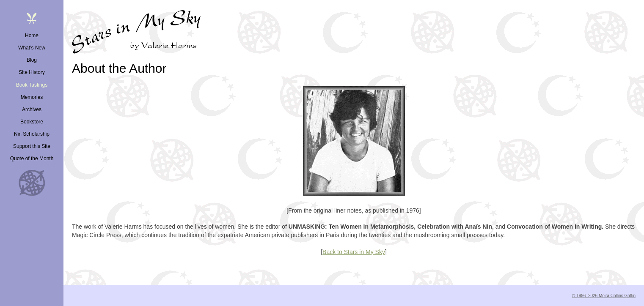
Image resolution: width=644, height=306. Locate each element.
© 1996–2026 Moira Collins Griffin (604, 296)
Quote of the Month (32, 158)
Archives (32, 109)
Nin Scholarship (32, 134)
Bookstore (32, 122)
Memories (32, 97)
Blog (32, 60)
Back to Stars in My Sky (354, 252)
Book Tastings (32, 85)
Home (32, 36)
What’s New (32, 48)
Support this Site (32, 146)
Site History (32, 72)
